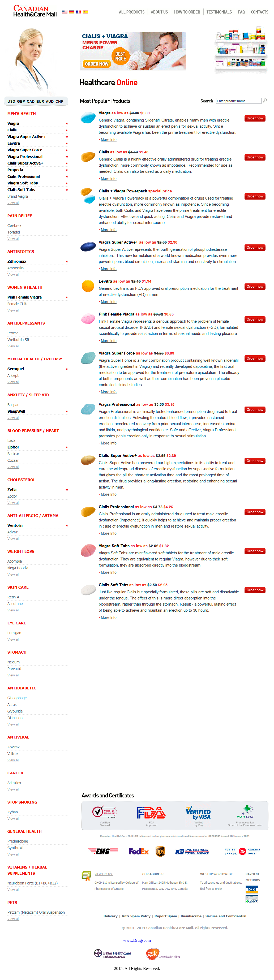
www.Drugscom (137, 940)
